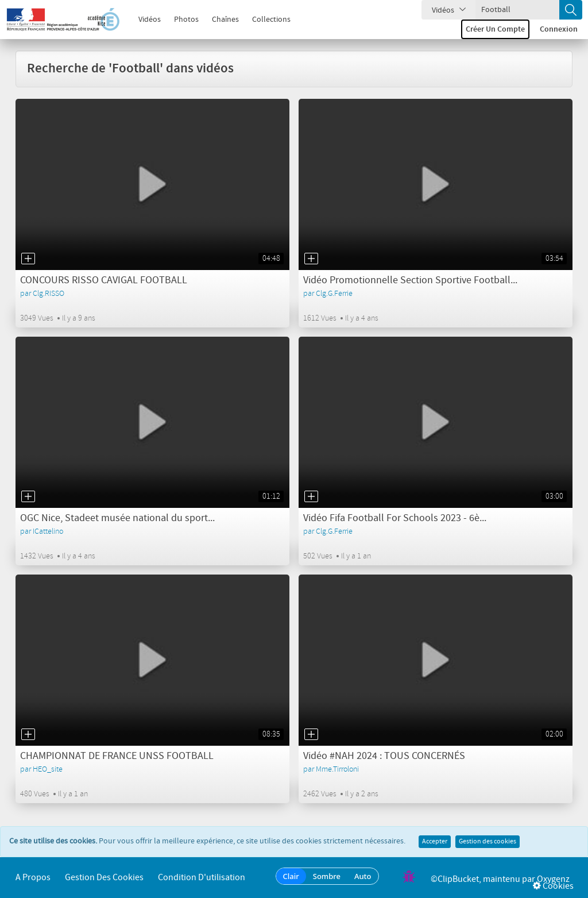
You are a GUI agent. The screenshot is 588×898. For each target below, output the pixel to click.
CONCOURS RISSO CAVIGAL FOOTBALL (104, 280)
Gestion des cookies (488, 842)
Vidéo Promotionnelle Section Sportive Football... (410, 280)
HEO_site (48, 769)
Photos (180, 20)
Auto (363, 876)
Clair (291, 876)
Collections (265, 20)
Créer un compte (495, 29)
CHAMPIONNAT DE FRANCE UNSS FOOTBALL (117, 756)
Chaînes (219, 20)
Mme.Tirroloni (337, 769)
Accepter (435, 842)
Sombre (327, 876)
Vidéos (143, 20)
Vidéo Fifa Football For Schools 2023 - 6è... (395, 518)
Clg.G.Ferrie (334, 293)
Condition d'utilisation (202, 878)
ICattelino (48, 531)
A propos (33, 878)
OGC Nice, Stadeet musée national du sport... (117, 518)
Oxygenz (553, 879)
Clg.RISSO (49, 293)
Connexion (559, 29)
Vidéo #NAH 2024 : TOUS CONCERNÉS (384, 756)
